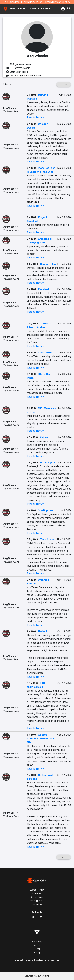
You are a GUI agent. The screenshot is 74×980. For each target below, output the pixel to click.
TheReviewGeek (11, 111)
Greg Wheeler (10, 108)
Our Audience (37, 897)
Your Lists (43, 9)
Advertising (37, 942)
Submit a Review (37, 890)
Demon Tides (48, 264)
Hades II (43, 631)
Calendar (32, 9)
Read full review (36, 117)
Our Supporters (37, 901)
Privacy (37, 952)
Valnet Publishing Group (48, 960)
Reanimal (43, 289)
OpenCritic (20, 960)
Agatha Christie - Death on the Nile (40, 738)
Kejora (44, 437)
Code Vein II (45, 353)
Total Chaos (47, 539)
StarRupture (45, 510)
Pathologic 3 (48, 463)
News (12, 9)
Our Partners (37, 893)
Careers (37, 945)
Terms (37, 949)
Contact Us (37, 904)
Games (20, 9)
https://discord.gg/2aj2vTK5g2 (53, 2)
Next (63, 85)
